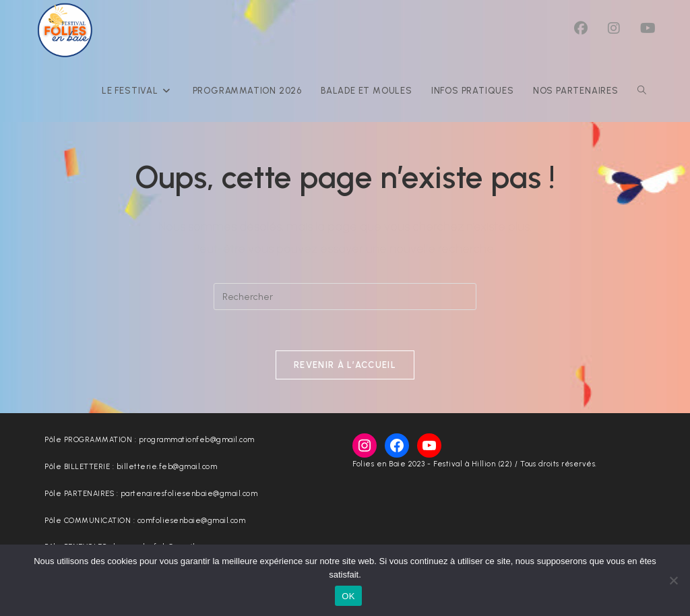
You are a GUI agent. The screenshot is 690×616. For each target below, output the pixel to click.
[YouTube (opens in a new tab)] (648, 28)
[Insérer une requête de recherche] (345, 297)
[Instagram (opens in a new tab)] (614, 28)
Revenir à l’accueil (345, 365)
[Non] (673, 580)
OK (348, 596)
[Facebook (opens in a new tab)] (581, 28)
